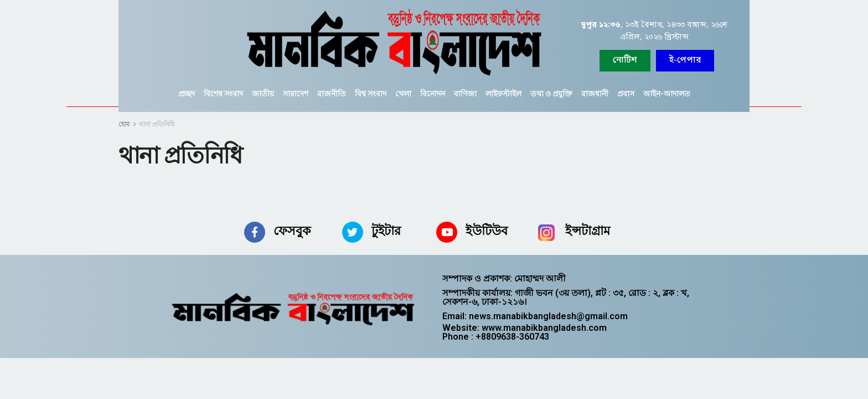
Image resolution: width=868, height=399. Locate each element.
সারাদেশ (296, 94)
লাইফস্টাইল (503, 94)
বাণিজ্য (465, 94)
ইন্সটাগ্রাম (588, 231)
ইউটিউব (487, 231)
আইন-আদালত (667, 94)
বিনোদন (433, 94)
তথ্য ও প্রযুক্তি (551, 94)
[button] (685, 61)
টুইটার (386, 231)
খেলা (403, 94)
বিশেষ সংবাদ (223, 94)
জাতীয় (263, 94)
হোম (124, 124)
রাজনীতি (332, 94)
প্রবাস (626, 94)
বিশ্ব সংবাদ (371, 94)
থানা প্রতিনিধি (157, 124)
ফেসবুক (292, 231)
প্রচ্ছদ (187, 94)
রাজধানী (595, 94)
